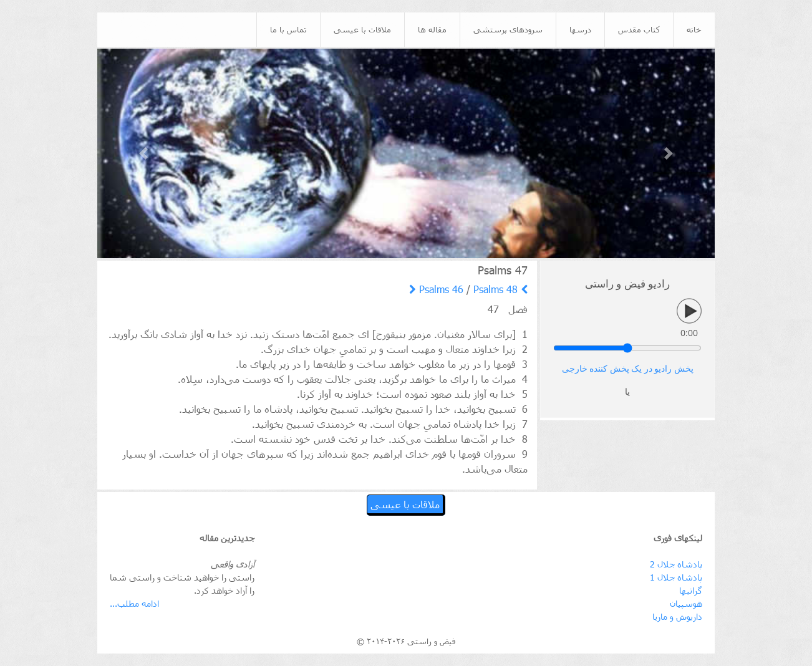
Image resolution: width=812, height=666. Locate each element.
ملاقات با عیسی (362, 29)
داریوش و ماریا (677, 616)
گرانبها (691, 590)
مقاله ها (432, 29)
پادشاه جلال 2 (676, 564)
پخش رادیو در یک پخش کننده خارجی (628, 369)
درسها (580, 29)
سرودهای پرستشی (508, 29)
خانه (694, 29)
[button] (144, 154)
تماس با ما (288, 29)
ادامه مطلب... (134, 603)
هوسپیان (686, 603)
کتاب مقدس (639, 29)
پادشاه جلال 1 (676, 577)
